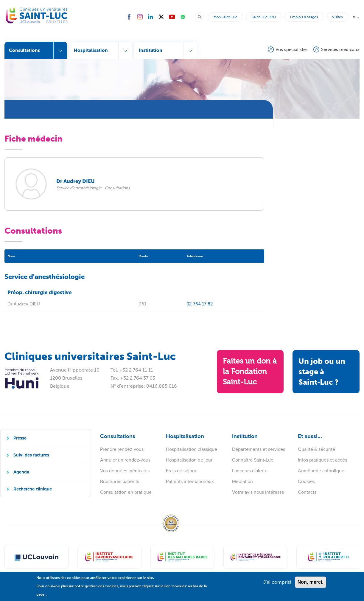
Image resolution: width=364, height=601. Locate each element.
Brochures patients (120, 481)
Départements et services (259, 449)
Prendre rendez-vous (122, 449)
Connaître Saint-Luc (253, 460)
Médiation (242, 481)
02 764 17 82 (200, 304)
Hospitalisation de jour (189, 460)
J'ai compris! (277, 585)
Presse (20, 438)
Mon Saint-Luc (225, 17)
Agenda (21, 472)
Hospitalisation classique (192, 449)
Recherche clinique (33, 489)
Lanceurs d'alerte (250, 471)
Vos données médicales (125, 471)
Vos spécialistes (292, 49)
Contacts (307, 492)
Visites (337, 17)
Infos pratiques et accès (322, 460)
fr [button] (356, 17)
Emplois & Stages (304, 17)
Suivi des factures (31, 455)
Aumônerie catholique (321, 471)
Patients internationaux (190, 481)
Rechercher (202, 17)
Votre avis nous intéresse (258, 492)
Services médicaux (340, 49)
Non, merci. (311, 585)
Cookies (306, 481)
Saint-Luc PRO (264, 17)
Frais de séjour (181, 471)
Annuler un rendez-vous (125, 460)
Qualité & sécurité (316, 449)
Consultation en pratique (126, 492)
